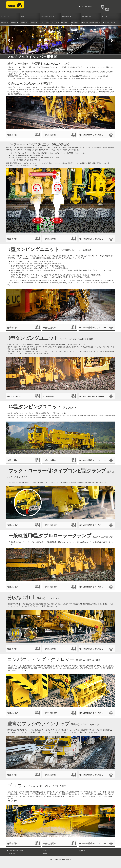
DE (86, 6)
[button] (9, 40)
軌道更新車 (34, 23)
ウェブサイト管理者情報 (15, 851)
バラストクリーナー (55, 23)
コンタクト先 (11, 854)
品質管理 (82, 851)
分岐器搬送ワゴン (75, 23)
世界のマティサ (86, 17)
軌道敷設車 (24, 23)
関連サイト (47, 851)
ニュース (105, 17)
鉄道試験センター (67, 17)
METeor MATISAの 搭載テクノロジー (91, 23)
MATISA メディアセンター (109, 23)
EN (83, 6)
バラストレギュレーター (45, 23)
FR (79, 6)
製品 (23, 17)
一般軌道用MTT (5, 23)
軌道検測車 (64, 23)
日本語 (90, 6)
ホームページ (5, 17)
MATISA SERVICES (48, 17)
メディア (46, 854)
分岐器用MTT (14, 23)
